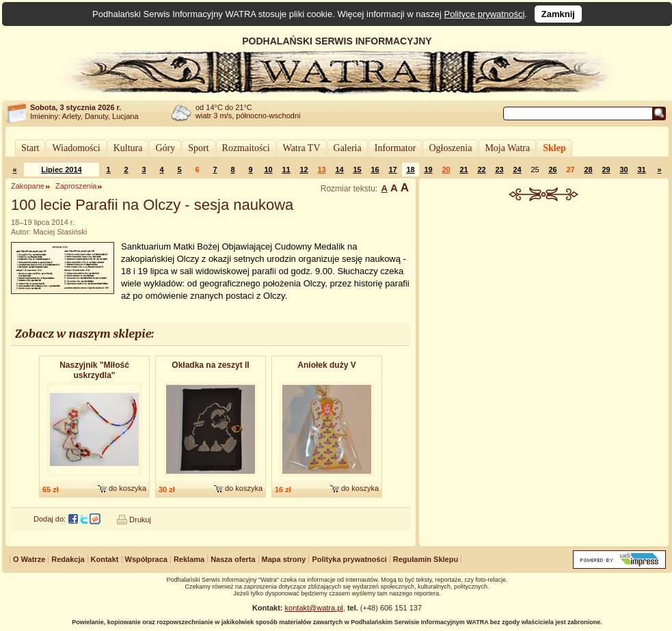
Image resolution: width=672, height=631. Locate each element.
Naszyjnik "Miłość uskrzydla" (94, 370)
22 (481, 170)
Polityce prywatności (485, 14)
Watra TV (302, 148)
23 (499, 170)
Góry (165, 148)
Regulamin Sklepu (426, 559)
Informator (395, 148)
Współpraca (146, 559)
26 (552, 170)
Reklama (189, 559)
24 (517, 170)
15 (357, 170)
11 (286, 170)
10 (268, 170)
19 (428, 170)
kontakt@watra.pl (314, 608)
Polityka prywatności (349, 559)
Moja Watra (507, 148)
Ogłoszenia (450, 148)
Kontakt (105, 559)
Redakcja (68, 559)
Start (30, 148)
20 (446, 170)
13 (321, 170)
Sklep (554, 148)
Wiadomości (76, 148)
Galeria (348, 148)
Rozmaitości (246, 148)
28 (588, 170)
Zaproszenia (76, 186)
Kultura (128, 148)
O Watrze (29, 559)
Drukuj (140, 520)
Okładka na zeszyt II (210, 365)
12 (304, 170)
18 (410, 170)
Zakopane (28, 186)
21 (463, 170)
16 (375, 170)
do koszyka (127, 488)
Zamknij (558, 14)
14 (339, 170)
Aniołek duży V (326, 365)
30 (623, 170)
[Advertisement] (544, 304)
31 (641, 170)
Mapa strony (284, 559)
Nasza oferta (233, 559)
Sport (198, 148)
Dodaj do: (50, 519)
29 (606, 170)
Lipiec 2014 (61, 170)
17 (392, 170)
